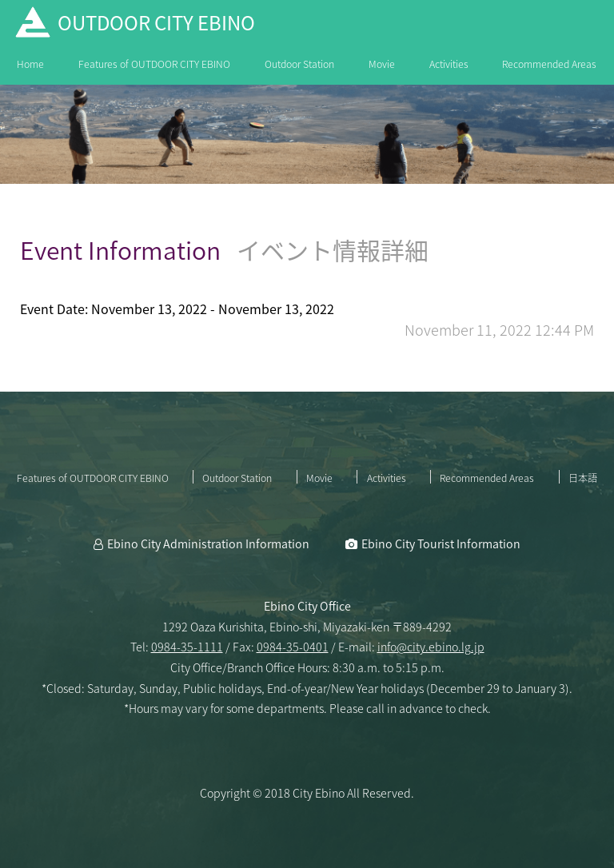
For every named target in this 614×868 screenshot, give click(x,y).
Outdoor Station (299, 64)
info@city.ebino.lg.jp (431, 647)
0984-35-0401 (293, 647)
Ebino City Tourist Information (441, 543)
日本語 (583, 478)
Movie (382, 64)
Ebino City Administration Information (208, 543)
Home (30, 64)
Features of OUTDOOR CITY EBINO (154, 64)
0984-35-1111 (187, 647)
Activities (449, 64)
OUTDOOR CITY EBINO (156, 22)
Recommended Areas (549, 64)
